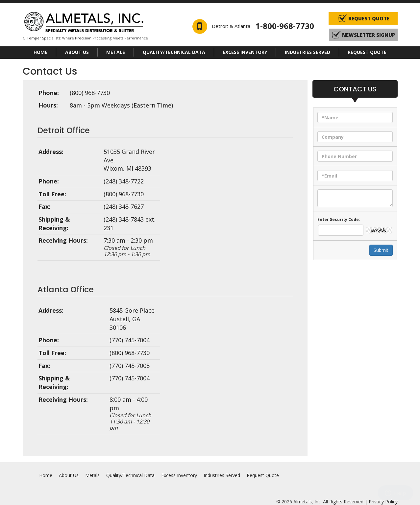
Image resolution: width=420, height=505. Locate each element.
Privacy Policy (383, 502)
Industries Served (308, 52)
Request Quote (367, 52)
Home (40, 52)
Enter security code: (339, 219)
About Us (77, 52)
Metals (116, 52)
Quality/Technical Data (174, 52)
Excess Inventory (245, 52)
